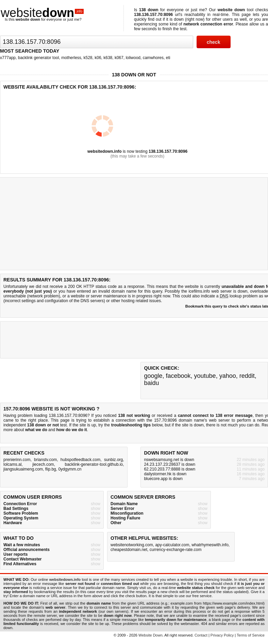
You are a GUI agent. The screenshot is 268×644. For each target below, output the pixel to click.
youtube (205, 376)
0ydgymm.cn (70, 469)
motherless (71, 58)
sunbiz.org (113, 460)
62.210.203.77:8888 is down (170, 469)
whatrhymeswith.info (210, 545)
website (42, 13)
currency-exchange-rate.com (176, 550)
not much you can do (240, 425)
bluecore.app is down (163, 479)
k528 (88, 58)
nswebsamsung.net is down (169, 460)
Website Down (150, 635)
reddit (247, 376)
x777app (8, 58)
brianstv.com (45, 460)
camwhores (153, 58)
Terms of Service (251, 635)
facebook (178, 376)
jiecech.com (43, 464)
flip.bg (51, 469)
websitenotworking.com (132, 545)
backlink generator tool (39, 58)
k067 (119, 58)
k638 (108, 58)
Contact (201, 635)
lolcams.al (12, 464)
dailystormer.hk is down (165, 474)
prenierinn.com (17, 460)
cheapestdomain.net (129, 550)
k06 (98, 58)
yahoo (228, 376)
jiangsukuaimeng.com (23, 469)
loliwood (133, 58)
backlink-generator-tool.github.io (94, 464)
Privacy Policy (222, 635)
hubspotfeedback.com (80, 460)
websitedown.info (105, 151)
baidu (151, 383)
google (153, 376)
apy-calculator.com (172, 545)
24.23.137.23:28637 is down (170, 464)
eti (168, 58)
